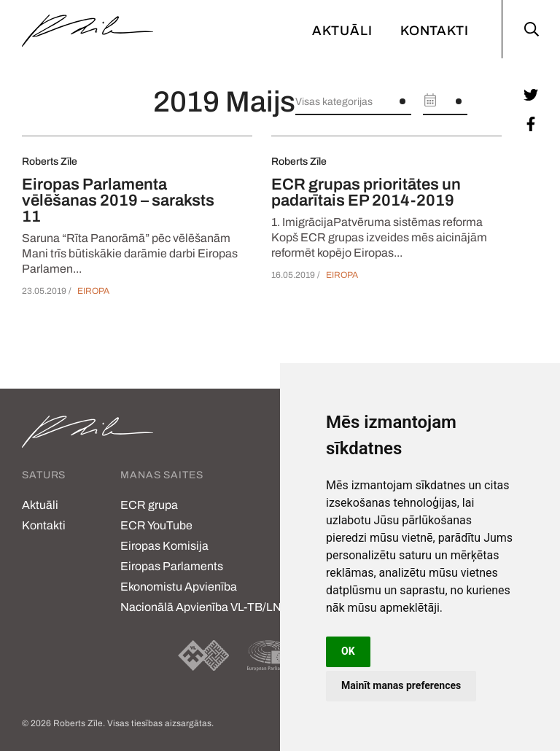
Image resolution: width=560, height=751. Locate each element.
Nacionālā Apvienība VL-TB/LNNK (209, 607)
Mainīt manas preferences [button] (401, 685)
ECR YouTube (156, 525)
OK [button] (348, 651)
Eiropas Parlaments (172, 566)
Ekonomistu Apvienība (179, 587)
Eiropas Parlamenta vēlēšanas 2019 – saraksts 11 (118, 201)
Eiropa (93, 291)
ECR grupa (149, 505)
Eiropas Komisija (164, 546)
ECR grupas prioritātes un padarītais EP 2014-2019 (366, 192)
